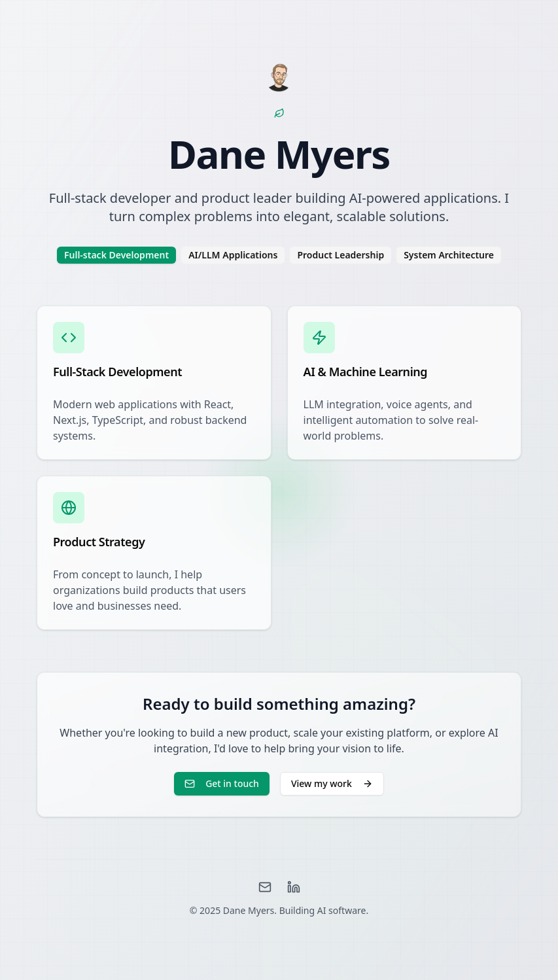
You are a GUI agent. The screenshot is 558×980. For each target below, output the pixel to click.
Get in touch (222, 783)
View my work (332, 783)
